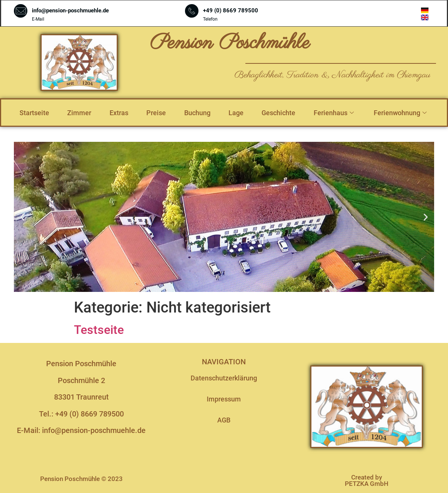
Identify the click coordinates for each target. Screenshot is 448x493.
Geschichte (278, 113)
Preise (156, 113)
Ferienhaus (335, 113)
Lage (236, 113)
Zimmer (79, 113)
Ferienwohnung (401, 113)
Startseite (34, 113)
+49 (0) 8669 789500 (231, 11)
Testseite (99, 330)
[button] (22, 217)
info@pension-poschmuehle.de (70, 11)
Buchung (197, 113)
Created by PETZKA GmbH (367, 480)
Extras (119, 113)
